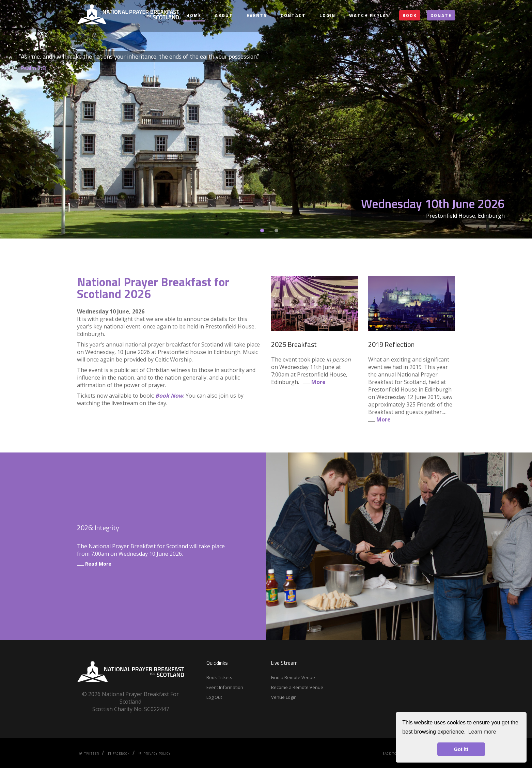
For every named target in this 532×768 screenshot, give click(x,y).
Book (410, 15)
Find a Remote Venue (293, 677)
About (224, 15)
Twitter (89, 754)
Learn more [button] (482, 732)
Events (257, 15)
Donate (441, 15)
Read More (94, 564)
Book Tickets (219, 677)
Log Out (214, 697)
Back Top (391, 754)
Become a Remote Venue (297, 687)
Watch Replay (369, 15)
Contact (293, 15)
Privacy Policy (154, 754)
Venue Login (284, 697)
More (313, 382)
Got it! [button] (461, 749)
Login (327, 15)
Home (194, 15)
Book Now (169, 396)
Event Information (225, 687)
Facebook (119, 754)
